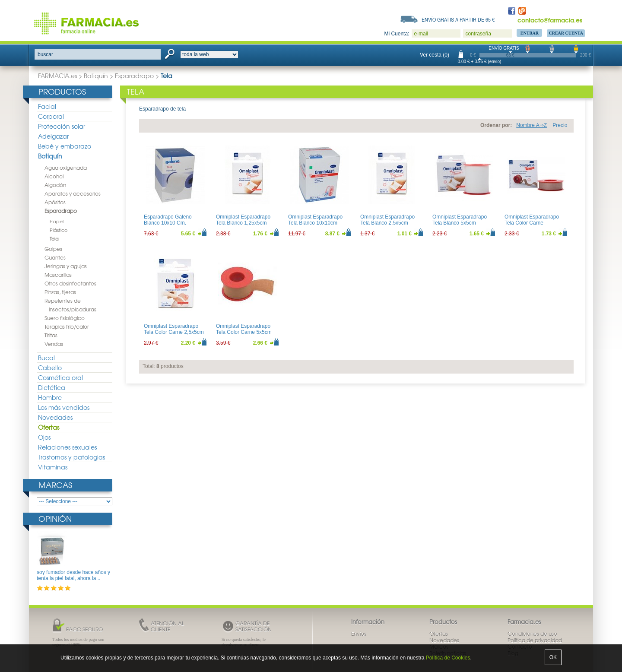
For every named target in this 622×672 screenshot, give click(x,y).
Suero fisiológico (65, 318)
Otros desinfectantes (70, 283)
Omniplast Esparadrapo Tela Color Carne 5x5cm (244, 329)
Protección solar (62, 126)
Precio (560, 125)
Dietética (52, 387)
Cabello (50, 368)
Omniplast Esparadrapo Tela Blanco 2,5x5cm (387, 220)
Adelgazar (53, 136)
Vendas (54, 344)
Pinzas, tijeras (60, 292)
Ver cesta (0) (435, 55)
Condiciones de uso (532, 634)
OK (553, 657)
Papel (57, 221)
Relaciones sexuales (67, 447)
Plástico (59, 230)
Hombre (50, 397)
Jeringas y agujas (66, 266)
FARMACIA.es (57, 76)
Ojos (44, 437)
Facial (47, 106)
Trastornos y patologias (71, 457)
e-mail (421, 34)
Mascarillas (58, 275)
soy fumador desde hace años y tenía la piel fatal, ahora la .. (73, 575)
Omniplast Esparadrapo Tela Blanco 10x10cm (315, 220)
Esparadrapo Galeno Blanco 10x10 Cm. (168, 220)
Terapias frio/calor (67, 326)
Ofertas (49, 427)
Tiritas (51, 335)
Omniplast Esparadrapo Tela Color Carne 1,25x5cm (532, 223)
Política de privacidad (535, 640)
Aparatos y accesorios (73, 193)
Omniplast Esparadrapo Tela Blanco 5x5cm (460, 220)
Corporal (51, 116)
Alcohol (54, 176)
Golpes (53, 249)
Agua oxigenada (66, 168)
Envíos (359, 634)
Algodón (55, 185)
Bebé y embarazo (65, 146)
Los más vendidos (64, 407)
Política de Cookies (448, 658)
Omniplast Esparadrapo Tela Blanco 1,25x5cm (243, 220)
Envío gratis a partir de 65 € (458, 19)
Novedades (55, 417)
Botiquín (96, 76)
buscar (45, 54)
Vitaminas (53, 467)
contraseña (478, 34)
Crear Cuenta (566, 33)
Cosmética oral (60, 377)
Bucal (46, 358)
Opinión (55, 518)
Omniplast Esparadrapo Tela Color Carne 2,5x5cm (174, 329)
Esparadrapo (134, 76)
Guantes (55, 257)
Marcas (55, 485)
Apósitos (55, 202)
